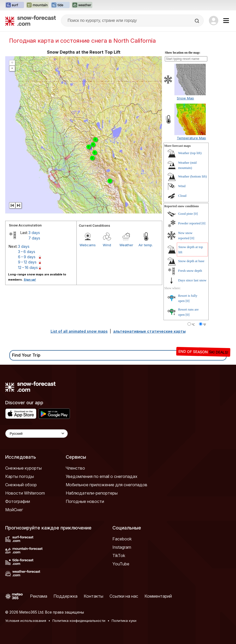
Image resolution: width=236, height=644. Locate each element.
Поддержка (65, 596)
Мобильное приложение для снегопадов (107, 485)
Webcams (88, 245)
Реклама (39, 596)
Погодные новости (85, 501)
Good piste (186, 214)
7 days (34, 238)
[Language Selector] (37, 434)
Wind (107, 245)
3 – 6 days (27, 252)
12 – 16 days (28, 267)
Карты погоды (20, 476)
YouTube (121, 564)
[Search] (197, 21)
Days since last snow (192, 280)
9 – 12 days (27, 262)
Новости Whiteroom (25, 493)
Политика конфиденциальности (79, 621)
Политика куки (124, 621)
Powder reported (189, 223)
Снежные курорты (23, 468)
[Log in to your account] (214, 21)
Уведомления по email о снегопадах (102, 476)
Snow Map (185, 98)
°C (193, 325)
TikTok (119, 555)
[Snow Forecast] (31, 21)
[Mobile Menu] (226, 21)
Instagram (122, 547)
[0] (196, 214)
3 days (34, 233)
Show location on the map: (183, 53)
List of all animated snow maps (79, 331)
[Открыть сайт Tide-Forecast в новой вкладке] (60, 5)
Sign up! (30, 280)
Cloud (182, 196)
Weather (126, 245)
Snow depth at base (191, 261)
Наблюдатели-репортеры (92, 493)
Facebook (122, 539)
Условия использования (26, 621)
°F (205, 325)
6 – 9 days (27, 257)
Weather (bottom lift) (192, 176)
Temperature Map (191, 138)
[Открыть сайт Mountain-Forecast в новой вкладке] (37, 5)
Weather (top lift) (190, 153)
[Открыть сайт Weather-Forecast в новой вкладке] (82, 5)
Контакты (93, 596)
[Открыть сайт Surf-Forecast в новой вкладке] (15, 5)
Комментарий (158, 596)
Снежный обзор (21, 485)
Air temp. (146, 245)
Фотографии (18, 501)
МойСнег (14, 510)
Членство (75, 468)
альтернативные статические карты (149, 331)
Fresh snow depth (190, 271)
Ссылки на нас (124, 596)
